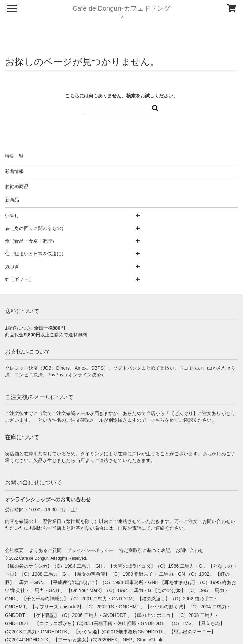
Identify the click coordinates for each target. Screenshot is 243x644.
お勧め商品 (17, 186)
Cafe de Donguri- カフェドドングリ (121, 12)
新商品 (12, 200)
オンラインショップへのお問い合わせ (48, 499)
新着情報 (14, 171)
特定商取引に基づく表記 (145, 550)
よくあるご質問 (45, 550)
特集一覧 (14, 156)
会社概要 (14, 550)
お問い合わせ (190, 550)
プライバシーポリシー (90, 550)
